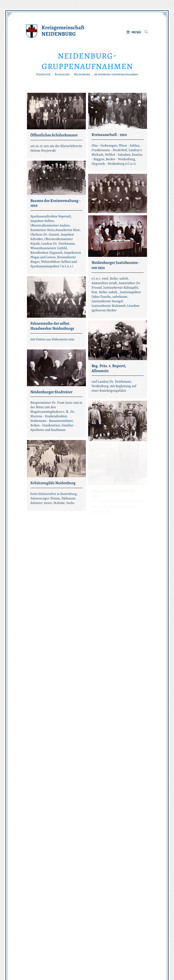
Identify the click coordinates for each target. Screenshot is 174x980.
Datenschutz (76, 941)
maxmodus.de (141, 964)
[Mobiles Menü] (134, 32)
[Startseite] (43, 74)
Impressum (101, 941)
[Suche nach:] (145, 32)
